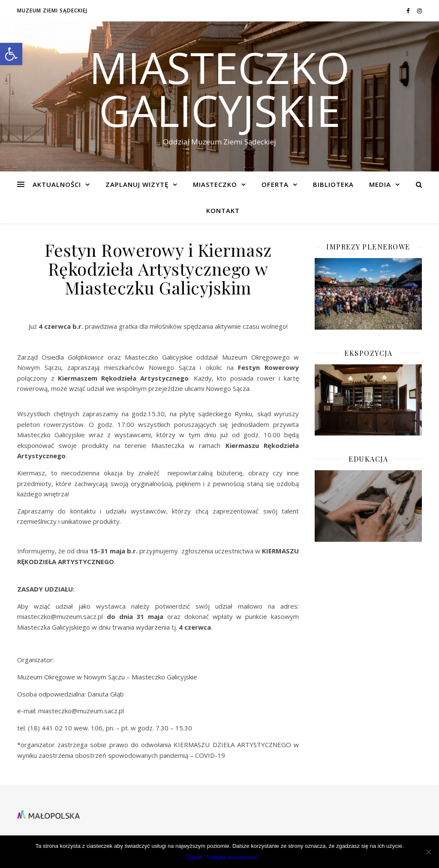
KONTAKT (223, 210)
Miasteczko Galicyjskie (219, 89)
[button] (11, 54)
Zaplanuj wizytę (137, 184)
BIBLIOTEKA (333, 184)
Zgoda (194, 857)
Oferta (275, 184)
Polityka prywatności (232, 857)
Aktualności (57, 184)
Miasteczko (215, 184)
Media (380, 184)
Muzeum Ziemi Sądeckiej (52, 11)
